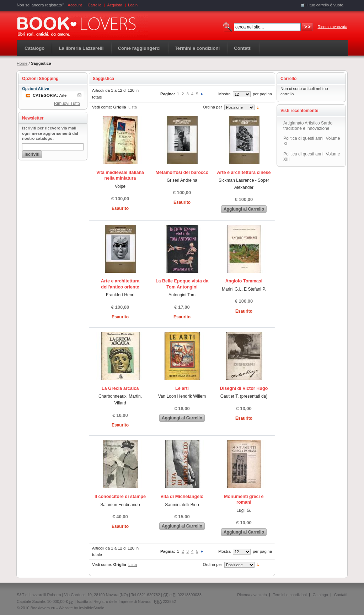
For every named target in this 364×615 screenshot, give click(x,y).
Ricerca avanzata (333, 27)
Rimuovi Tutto (67, 104)
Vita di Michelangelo (182, 497)
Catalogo (34, 48)
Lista (133, 107)
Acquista (115, 5)
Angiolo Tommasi (244, 281)
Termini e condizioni (290, 595)
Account (75, 5)
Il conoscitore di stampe (120, 497)
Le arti (182, 388)
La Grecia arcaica (120, 388)
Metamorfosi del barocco (182, 173)
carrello (323, 5)
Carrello (95, 5)
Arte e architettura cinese (244, 173)
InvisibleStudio (92, 608)
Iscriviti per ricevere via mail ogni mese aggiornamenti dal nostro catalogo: (50, 133)
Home (22, 63)
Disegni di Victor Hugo (244, 388)
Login (133, 5)
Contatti (341, 595)
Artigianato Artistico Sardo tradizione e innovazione (308, 126)
